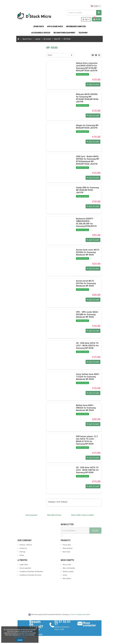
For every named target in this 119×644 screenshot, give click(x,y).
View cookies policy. (20, 637)
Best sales (66, 552)
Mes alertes (67, 578)
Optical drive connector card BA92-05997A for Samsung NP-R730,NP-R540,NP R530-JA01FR (89, 67)
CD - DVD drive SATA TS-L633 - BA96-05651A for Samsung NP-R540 (87, 346)
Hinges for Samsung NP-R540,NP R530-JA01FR (87, 127)
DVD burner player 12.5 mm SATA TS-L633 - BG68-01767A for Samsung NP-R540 (88, 440)
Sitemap (21, 552)
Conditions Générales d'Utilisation (30, 572)
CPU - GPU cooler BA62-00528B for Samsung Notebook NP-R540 (87, 314)
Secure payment (24, 568)
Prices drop (67, 545)
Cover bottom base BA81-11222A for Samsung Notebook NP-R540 (87, 377)
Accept (20, 640)
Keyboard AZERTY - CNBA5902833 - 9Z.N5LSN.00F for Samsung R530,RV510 (89, 222)
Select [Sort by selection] (49, 55)
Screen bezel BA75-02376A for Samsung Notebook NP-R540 (88, 283)
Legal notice (22, 565)
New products (67, 548)
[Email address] (76, 531)
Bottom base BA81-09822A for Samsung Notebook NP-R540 (88, 408)
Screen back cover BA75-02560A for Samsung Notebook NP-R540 (87, 252)
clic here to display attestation (80, 614)
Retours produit (68, 572)
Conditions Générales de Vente (29, 575)
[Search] (85, 13)
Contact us (22, 548)
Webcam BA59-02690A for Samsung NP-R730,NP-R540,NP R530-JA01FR (88, 97)
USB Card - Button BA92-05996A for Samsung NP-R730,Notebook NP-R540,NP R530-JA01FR (87, 160)
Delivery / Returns (24, 545)
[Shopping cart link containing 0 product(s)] (98, 19)
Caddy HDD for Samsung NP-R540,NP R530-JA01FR (88, 189)
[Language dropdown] (97, 6)
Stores (20, 555)
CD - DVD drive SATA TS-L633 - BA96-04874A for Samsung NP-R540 (87, 470)
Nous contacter (90, 624)
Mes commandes (69, 568)
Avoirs (65, 575)
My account (67, 565)
